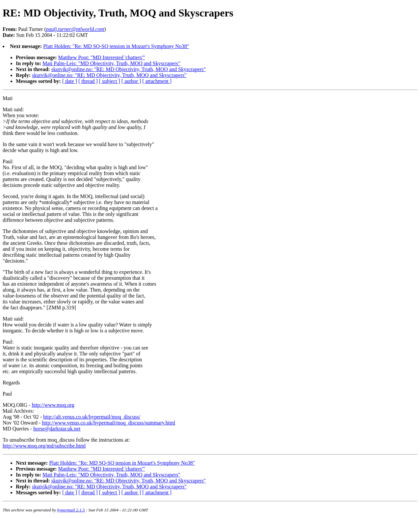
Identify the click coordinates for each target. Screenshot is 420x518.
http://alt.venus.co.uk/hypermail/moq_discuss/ (92, 417)
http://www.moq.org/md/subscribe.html (44, 446)
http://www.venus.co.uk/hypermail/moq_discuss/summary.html (108, 423)
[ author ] (131, 81)
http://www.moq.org (53, 405)
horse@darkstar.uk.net (57, 429)
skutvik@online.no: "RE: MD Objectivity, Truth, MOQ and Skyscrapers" (129, 69)
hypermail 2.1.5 (71, 510)
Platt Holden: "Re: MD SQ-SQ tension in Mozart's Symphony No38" (116, 46)
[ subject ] (110, 81)
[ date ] (70, 81)
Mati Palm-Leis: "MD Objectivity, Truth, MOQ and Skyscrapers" (111, 63)
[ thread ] (88, 81)
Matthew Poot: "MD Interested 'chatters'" (102, 57)
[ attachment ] (157, 81)
